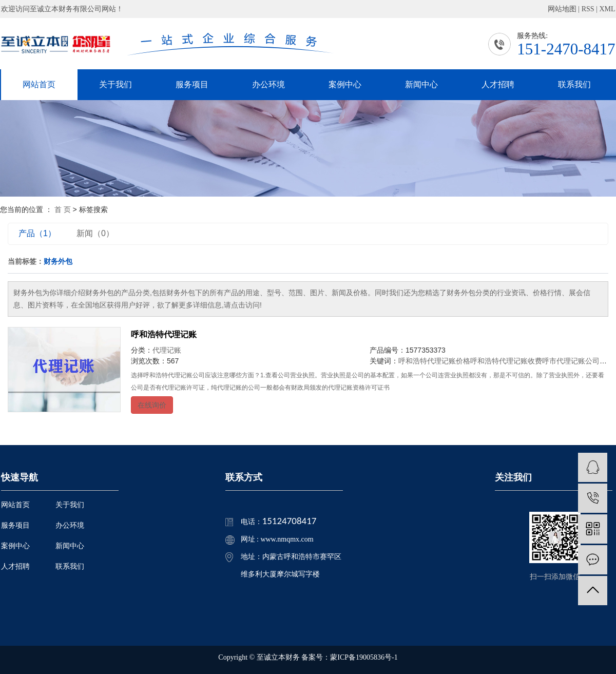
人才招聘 (498, 84)
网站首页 (39, 84)
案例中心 (345, 84)
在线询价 (152, 405)
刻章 (607, 361)
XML (607, 9)
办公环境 (268, 84)
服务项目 (192, 84)
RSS (588, 9)
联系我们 (574, 84)
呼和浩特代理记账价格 (434, 361)
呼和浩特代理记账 (164, 334)
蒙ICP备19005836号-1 (364, 657)
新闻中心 (421, 84)
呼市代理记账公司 (571, 361)
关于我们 (115, 84)
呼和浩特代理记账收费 (506, 361)
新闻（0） (95, 233)
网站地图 (562, 9)
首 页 (63, 209)
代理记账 (167, 350)
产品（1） (37, 233)
